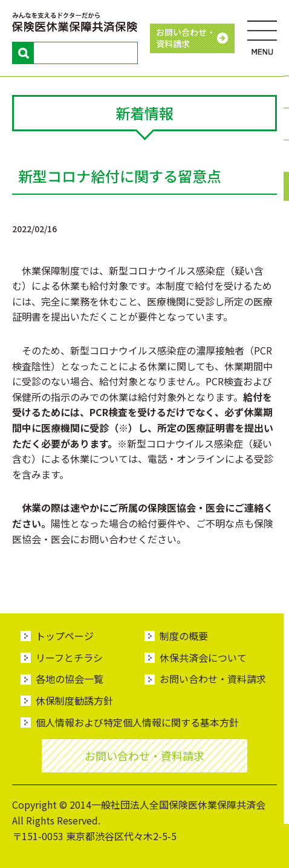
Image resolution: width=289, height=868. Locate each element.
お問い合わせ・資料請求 (213, 679)
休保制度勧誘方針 (74, 700)
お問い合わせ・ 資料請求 (186, 38)
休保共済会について (203, 658)
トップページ (65, 636)
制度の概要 (184, 636)
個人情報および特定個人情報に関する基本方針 (137, 722)
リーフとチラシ (69, 658)
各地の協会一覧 (70, 679)
